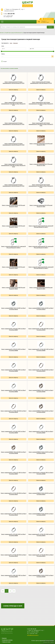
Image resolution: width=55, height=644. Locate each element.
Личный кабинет (48, 19)
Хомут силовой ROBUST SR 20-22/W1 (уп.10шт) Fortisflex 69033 (41, 309)
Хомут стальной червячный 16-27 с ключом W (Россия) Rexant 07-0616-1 (13, 247)
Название (15, 43)
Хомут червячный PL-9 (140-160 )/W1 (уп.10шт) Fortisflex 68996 (41, 350)
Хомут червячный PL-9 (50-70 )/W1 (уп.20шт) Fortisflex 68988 (13, 350)
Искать (50, 27)
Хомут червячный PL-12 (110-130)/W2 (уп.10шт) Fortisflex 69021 (13, 494)
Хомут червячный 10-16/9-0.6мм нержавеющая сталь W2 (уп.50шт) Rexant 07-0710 (13, 104)
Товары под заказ (6, 642)
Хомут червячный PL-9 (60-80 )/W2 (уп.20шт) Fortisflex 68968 (41, 473)
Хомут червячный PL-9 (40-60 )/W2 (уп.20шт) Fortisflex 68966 (13, 391)
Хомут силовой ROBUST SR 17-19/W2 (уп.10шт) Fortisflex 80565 (41, 391)
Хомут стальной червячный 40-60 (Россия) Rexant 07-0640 (13, 288)
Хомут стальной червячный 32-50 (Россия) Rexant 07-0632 (13, 226)
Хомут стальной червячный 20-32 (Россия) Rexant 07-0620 (13, 206)
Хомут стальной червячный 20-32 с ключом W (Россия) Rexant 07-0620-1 (41, 247)
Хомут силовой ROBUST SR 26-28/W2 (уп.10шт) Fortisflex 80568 (13, 453)
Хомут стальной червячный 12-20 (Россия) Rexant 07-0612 (41, 144)
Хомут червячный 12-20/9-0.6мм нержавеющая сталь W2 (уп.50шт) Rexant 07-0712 (41, 104)
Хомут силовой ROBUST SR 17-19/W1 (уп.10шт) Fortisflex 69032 (13, 309)
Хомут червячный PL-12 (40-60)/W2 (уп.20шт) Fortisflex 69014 (41, 555)
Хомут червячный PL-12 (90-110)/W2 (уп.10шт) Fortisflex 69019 (41, 370)
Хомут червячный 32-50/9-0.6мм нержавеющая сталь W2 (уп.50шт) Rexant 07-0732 (41, 186)
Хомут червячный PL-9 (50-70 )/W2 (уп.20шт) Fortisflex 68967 (41, 432)
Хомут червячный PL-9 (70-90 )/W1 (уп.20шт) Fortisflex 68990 (13, 432)
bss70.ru (52, 642)
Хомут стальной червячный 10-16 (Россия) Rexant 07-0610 (41, 206)
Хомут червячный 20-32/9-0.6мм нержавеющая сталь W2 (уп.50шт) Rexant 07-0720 (13, 165)
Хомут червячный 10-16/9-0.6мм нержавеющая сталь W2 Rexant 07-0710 (13, 83)
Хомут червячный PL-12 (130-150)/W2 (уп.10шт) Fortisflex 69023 (13, 555)
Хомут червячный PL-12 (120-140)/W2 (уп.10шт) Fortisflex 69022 (13, 514)
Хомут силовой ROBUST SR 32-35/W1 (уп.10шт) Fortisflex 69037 (41, 494)
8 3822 (9, 14)
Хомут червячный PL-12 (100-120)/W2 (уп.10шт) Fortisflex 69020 (13, 411)
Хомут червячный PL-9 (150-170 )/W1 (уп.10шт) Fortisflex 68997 (13, 473)
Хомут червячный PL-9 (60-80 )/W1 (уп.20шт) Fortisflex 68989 (13, 370)
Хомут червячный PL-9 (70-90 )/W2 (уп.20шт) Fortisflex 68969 (13, 535)
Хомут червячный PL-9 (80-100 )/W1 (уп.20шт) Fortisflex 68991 (13, 576)
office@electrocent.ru (33, 635)
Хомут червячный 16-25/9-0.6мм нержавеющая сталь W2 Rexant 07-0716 (13, 124)
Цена (11, 43)
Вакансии (4, 638)
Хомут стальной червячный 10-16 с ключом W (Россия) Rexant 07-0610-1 (41, 226)
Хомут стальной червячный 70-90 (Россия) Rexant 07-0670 (41, 288)
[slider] (1, 51)
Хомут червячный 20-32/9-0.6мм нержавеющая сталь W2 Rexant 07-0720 (13, 144)
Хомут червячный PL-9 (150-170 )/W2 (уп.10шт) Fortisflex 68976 (41, 535)
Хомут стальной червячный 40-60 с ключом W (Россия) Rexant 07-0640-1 (41, 268)
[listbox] (27, 56)
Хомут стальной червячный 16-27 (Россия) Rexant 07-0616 (41, 165)
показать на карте (9, 11)
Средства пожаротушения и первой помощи (34, 33)
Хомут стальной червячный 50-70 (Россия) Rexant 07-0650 (13, 268)
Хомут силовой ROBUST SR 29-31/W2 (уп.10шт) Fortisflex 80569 (41, 576)
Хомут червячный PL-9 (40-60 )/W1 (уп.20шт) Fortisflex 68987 (13, 329)
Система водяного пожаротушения (9, 68)
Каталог (2, 33)
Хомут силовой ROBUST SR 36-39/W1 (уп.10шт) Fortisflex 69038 (41, 514)
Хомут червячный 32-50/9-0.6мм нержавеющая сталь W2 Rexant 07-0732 (13, 185)
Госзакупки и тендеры (7, 640)
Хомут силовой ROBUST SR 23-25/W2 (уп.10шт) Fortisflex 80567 (41, 411)
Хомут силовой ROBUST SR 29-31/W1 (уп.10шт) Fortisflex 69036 (41, 453)
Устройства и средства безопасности (14, 33)
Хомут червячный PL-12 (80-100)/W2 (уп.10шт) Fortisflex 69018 (41, 329)
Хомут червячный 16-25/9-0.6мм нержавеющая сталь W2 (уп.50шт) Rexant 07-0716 (41, 124)
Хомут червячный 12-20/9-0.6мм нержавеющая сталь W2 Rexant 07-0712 (41, 83)
